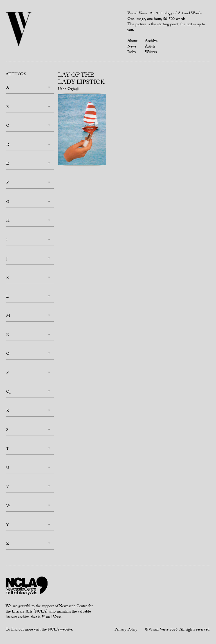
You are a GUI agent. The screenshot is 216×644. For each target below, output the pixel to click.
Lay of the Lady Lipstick (81, 79)
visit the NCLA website (53, 630)
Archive (151, 41)
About (132, 41)
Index (132, 53)
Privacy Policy (126, 630)
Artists (150, 47)
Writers (151, 53)
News (132, 47)
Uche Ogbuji (68, 89)
